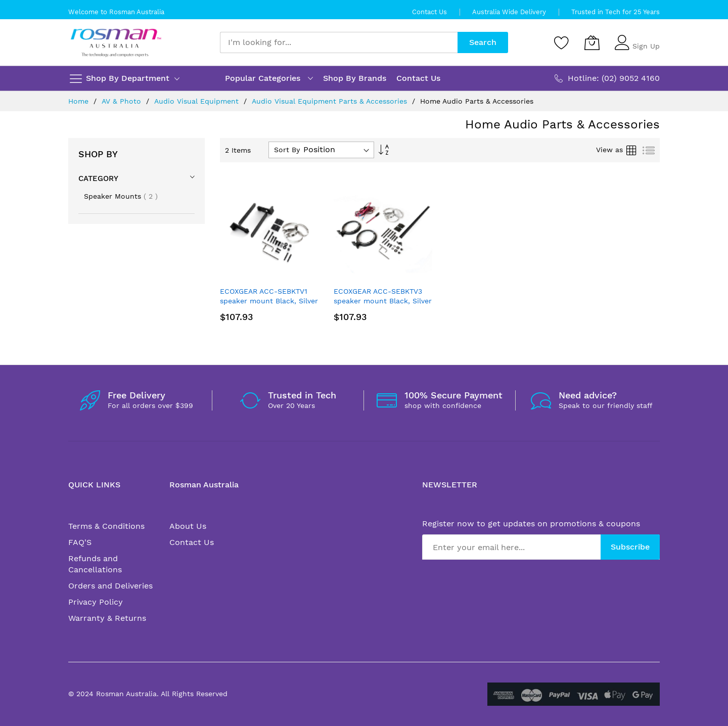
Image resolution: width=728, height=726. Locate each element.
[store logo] (116, 43)
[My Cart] (592, 42)
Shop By (98, 154)
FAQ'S (80, 542)
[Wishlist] (562, 42)
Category (98, 178)
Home (80, 101)
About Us (188, 526)
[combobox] (339, 42)
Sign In (645, 38)
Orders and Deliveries (110, 586)
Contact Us (429, 12)
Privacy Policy (96, 602)
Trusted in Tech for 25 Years (616, 12)
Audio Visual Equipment (198, 101)
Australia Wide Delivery (509, 12)
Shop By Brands (355, 78)
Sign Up (646, 46)
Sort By (287, 150)
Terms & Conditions (106, 526)
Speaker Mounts (121, 196)
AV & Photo (123, 101)
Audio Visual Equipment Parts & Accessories (331, 101)
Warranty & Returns (107, 618)
